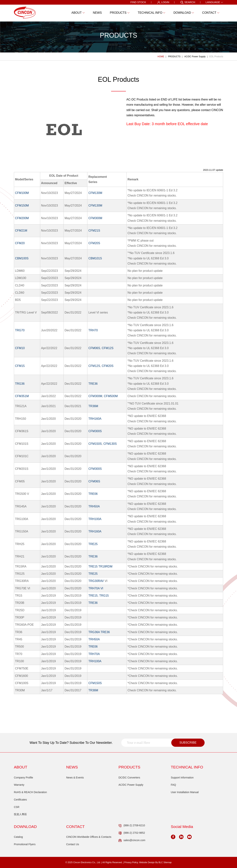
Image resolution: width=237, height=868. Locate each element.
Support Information (182, 778)
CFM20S (94, 243)
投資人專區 (20, 814)
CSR (17, 807)
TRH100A (95, 519)
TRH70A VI (96, 588)
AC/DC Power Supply (195, 57)
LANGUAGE (214, 2)
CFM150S (95, 444)
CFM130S (110, 444)
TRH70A (94, 654)
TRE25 (93, 544)
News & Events (75, 778)
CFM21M (21, 231)
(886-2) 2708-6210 (132, 826)
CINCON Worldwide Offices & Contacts (89, 837)
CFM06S (94, 348)
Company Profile (24, 778)
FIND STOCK (138, 2)
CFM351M (22, 396)
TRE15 (93, 566)
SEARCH (188, 2)
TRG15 (104, 596)
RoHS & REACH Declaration (30, 792)
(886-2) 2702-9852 (132, 833)
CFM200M (22, 218)
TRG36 (20, 384)
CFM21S (94, 231)
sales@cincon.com (132, 840)
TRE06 (93, 494)
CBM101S (95, 258)
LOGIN (163, 2)
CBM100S (22, 258)
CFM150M (22, 206)
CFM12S (107, 348)
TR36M (93, 406)
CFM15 (20, 366)
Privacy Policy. (131, 862)
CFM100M (22, 193)
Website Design (147, 862)
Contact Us (73, 844)
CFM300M (95, 218)
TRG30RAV (96, 581)
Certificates (20, 800)
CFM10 (20, 348)
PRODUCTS (174, 57)
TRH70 (93, 330)
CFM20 (20, 243)
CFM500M (111, 396)
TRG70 (20, 330)
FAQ (173, 785)
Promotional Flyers (25, 844)
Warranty (19, 785)
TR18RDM (105, 566)
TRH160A (95, 419)
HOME (161, 57)
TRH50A (94, 506)
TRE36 (93, 384)
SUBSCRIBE (188, 743)
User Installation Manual (185, 792)
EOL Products (216, 57)
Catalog (18, 837)
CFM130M (95, 193)
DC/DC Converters (129, 778)
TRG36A (94, 632)
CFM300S (95, 431)
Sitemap (168, 862)
